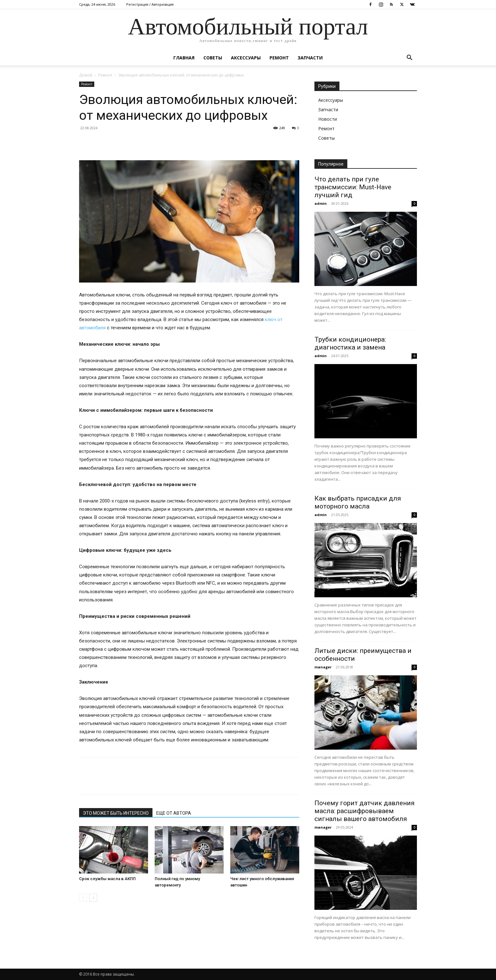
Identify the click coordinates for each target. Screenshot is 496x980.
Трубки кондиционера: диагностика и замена (350, 343)
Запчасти (310, 58)
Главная (184, 58)
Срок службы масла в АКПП (107, 879)
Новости (328, 119)
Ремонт (279, 58)
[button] (409, 58)
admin (321, 203)
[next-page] (93, 898)
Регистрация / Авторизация (150, 4)
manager (323, 667)
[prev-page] (83, 898)
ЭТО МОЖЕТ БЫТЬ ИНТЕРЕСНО (116, 813)
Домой (86, 75)
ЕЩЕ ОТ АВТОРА (174, 813)
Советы (213, 58)
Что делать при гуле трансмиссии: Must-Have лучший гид (353, 187)
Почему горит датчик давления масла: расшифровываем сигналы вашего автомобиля (365, 811)
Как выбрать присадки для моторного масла (358, 502)
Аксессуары (246, 58)
